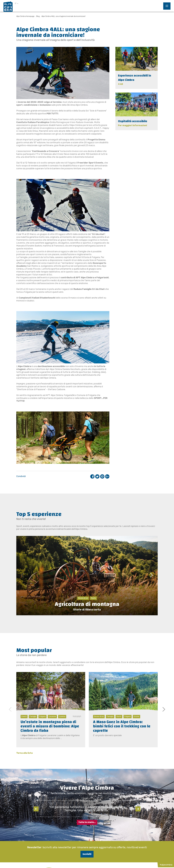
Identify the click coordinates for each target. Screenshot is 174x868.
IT (16, 4)
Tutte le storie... (87, 822)
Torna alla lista (24, 753)
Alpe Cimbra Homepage (25, 16)
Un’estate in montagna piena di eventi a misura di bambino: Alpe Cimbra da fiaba (50, 726)
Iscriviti (87, 854)
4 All (120, 84)
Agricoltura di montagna (87, 604)
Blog (38, 16)
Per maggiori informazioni (132, 125)
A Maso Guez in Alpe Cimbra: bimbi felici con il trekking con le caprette (122, 726)
